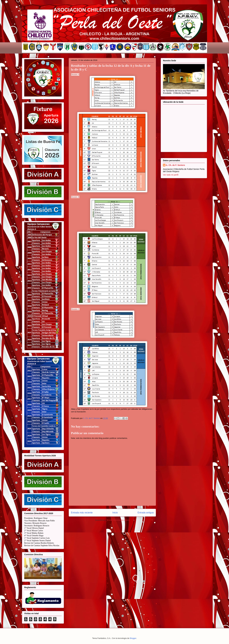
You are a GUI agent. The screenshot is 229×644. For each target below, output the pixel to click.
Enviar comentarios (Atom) (118, 520)
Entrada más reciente (82, 513)
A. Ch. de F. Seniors (175, 165)
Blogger (133, 638)
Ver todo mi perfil (171, 175)
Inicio (115, 513)
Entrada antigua (146, 513)
